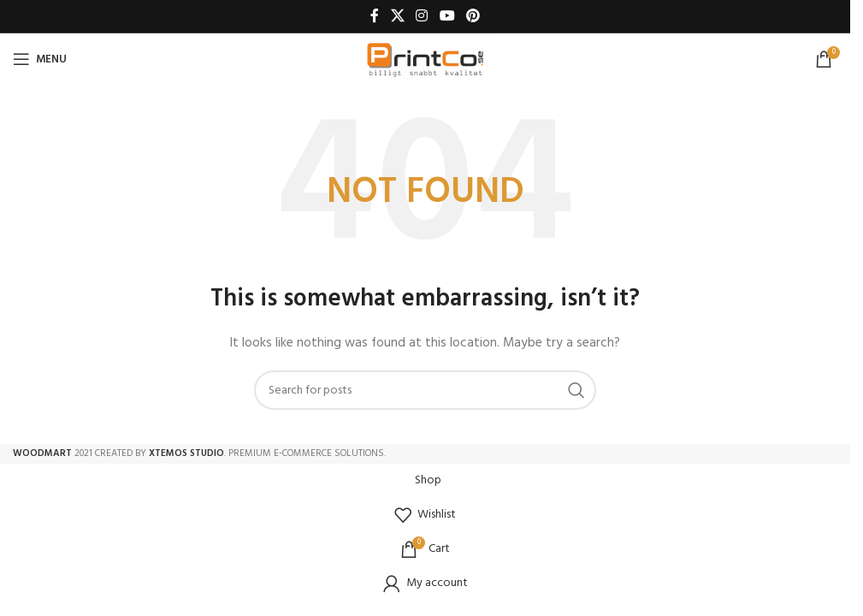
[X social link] (397, 16)
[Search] (425, 390)
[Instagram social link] (422, 16)
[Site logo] (426, 59)
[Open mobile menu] (40, 59)
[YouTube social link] (447, 16)
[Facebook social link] (375, 16)
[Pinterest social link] (473, 16)
